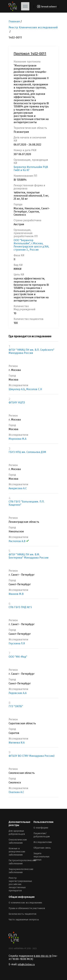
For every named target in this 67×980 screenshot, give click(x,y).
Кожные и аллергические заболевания (17, 852)
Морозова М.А (17, 439)
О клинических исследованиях (25, 903)
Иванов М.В (16, 594)
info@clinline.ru (26, 965)
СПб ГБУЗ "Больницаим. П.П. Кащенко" (27, 503)
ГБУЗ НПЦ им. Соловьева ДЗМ (27, 452)
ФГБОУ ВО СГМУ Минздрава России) (32, 756)
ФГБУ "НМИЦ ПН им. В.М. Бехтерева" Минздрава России (29, 556)
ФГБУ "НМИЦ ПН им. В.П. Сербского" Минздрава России (32, 351)
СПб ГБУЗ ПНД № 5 (20, 607)
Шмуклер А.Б (17, 389)
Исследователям (43, 842)
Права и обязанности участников (27, 908)
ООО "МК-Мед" (18, 657)
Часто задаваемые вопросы (24, 920)
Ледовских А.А (18, 693)
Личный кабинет (49, 7)
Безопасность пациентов (22, 914)
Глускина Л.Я (17, 643)
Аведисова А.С (18, 488)
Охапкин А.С (16, 792)
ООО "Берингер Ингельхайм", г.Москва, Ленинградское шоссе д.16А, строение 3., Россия (31, 245)
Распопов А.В (19, 541)
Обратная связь (42, 848)
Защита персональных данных (41, 857)
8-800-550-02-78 (43, 956)
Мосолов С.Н (34, 389)
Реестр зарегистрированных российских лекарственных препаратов (20, 884)
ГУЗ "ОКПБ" (16, 706)
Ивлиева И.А (17, 743)
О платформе (41, 828)
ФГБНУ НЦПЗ (17, 402)
